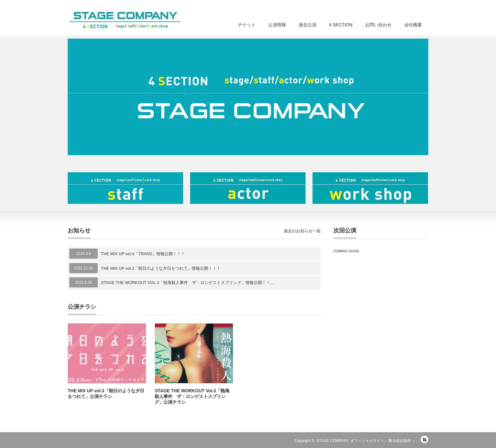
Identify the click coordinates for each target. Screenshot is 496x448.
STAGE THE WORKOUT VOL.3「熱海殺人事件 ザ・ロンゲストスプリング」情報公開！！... (187, 283)
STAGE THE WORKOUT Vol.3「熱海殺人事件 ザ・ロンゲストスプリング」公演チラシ (192, 396)
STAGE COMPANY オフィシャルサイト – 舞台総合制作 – (366, 441)
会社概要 (413, 25)
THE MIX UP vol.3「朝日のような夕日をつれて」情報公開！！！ (161, 268)
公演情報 (277, 25)
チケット (247, 25)
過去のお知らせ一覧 (302, 231)
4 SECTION (341, 25)
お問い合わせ (378, 25)
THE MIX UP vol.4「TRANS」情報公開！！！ (143, 254)
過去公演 (307, 25)
